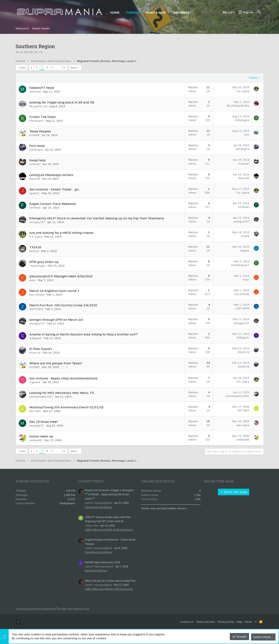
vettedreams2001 (41, 397)
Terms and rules (206, 622)
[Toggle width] (18, 622)
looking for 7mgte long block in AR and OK (62, 102)
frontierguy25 (240, 265)
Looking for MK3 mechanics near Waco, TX (62, 393)
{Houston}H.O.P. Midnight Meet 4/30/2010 (61, 276)
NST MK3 (35, 411)
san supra (243, 425)
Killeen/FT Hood (42, 88)
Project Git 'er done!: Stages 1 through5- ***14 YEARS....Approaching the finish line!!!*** (109, 494)
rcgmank (35, 382)
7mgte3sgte (37, 266)
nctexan (35, 164)
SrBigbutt (36, 338)
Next (74, 68)
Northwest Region (96, 571)
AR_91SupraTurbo (238, 106)
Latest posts (91, 481)
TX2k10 (35, 247)
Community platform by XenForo (53, 609)
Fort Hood (37, 146)
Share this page (234, 492)
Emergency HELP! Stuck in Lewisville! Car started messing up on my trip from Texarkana (97, 218)
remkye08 (36, 440)
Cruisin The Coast (43, 117)
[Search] (259, 12)
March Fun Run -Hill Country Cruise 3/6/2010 (63, 305)
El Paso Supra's (41, 349)
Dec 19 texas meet (44, 422)
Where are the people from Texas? (56, 363)
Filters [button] (253, 78)
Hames (245, 251)
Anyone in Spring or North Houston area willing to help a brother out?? (84, 334)
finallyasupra (67, 503)
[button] (169, 12)
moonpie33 (37, 426)
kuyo (32, 280)
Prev (23, 68)
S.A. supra (243, 91)
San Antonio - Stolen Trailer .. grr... (55, 189)
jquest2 (34, 193)
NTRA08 (34, 135)
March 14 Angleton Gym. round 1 (54, 291)
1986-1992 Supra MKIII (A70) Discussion (109, 530)
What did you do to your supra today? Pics (110, 581)
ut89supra (36, 150)
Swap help (37, 160)
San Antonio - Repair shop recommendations (63, 378)
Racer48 (35, 179)
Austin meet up (41, 436)
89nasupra (36, 121)
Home (248, 622)
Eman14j (35, 353)
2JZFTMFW (36, 309)
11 (64, 67)
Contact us (187, 622)
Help (239, 622)
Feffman (35, 208)
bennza (34, 251)
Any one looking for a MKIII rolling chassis (61, 233)
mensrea (35, 92)
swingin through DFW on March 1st (56, 320)
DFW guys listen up (44, 262)
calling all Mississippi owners (51, 175)
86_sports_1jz (38, 106)
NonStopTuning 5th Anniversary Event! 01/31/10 (66, 407)
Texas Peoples (40, 131)
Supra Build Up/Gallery (99, 507)
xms (247, 135)
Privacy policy (226, 622)
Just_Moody (37, 295)
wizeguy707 (37, 222)
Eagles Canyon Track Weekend (53, 204)
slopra (245, 236)
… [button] (58, 67)
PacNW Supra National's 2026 (102, 562)
